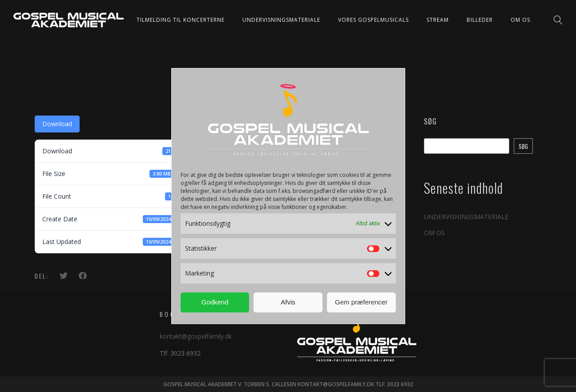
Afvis (288, 302)
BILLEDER (480, 20)
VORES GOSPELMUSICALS (373, 20)
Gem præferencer (361, 302)
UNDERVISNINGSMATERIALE (281, 20)
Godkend (215, 302)
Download (57, 124)
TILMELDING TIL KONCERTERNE (181, 20)
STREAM (438, 20)
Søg (430, 121)
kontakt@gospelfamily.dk (196, 336)
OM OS (520, 20)
